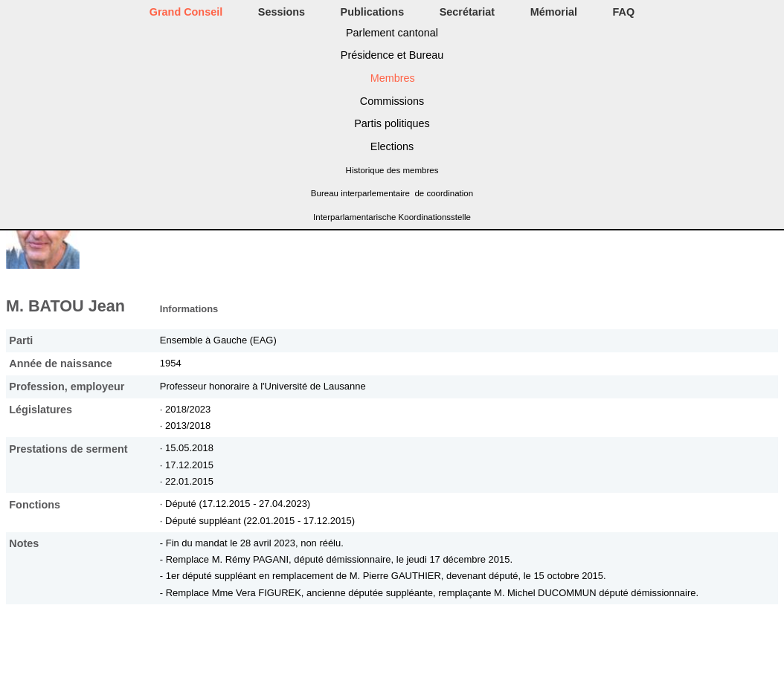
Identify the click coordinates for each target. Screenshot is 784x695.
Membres (393, 78)
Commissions (392, 101)
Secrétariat (467, 12)
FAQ (624, 12)
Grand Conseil (186, 12)
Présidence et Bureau (392, 55)
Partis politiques (392, 123)
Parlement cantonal (392, 33)
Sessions (282, 12)
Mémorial (554, 12)
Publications (373, 12)
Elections (392, 146)
